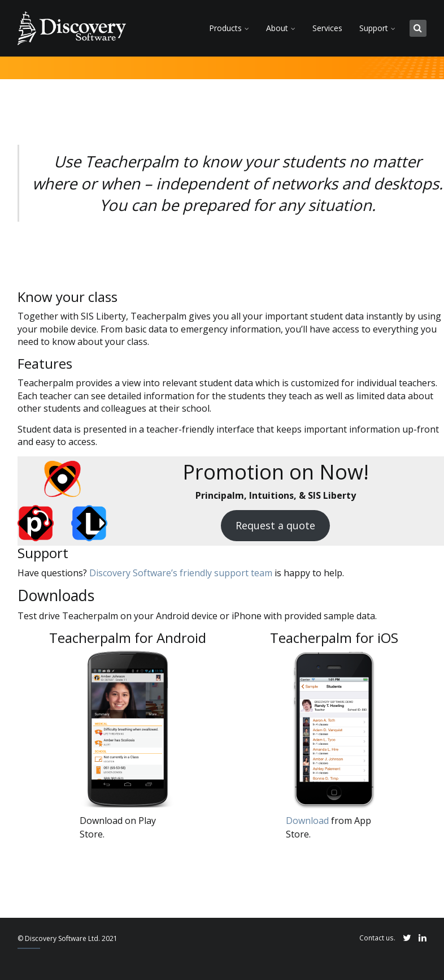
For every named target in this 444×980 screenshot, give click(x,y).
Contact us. (377, 938)
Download (307, 821)
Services (327, 28)
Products (225, 28)
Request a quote (275, 525)
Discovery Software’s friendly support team (181, 573)
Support (374, 28)
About (277, 28)
